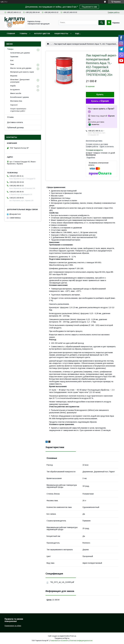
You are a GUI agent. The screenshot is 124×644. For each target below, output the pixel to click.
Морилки (14, 76)
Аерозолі (14, 105)
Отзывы (10, 117)
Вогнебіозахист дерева (19, 97)
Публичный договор (15, 128)
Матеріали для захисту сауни (22, 72)
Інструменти (15, 90)
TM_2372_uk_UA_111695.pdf (62, 582)
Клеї (12, 60)
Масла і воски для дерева (21, 68)
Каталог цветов (42, 34)
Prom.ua (73, 636)
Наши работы (61, 34)
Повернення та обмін (13, 626)
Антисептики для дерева (20, 53)
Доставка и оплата (15, 122)
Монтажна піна (16, 101)
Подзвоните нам (89, 7)
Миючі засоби (16, 93)
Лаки (12, 64)
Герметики (14, 57)
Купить (100, 94)
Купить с (100, 101)
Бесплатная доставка (94, 141)
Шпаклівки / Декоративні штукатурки (20, 81)
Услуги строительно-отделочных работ (18, 110)
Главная (11, 34)
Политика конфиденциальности (81, 641)
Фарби (13, 86)
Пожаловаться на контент (59, 641)
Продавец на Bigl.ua (62, 638)
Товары (23, 34)
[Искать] (102, 23)
